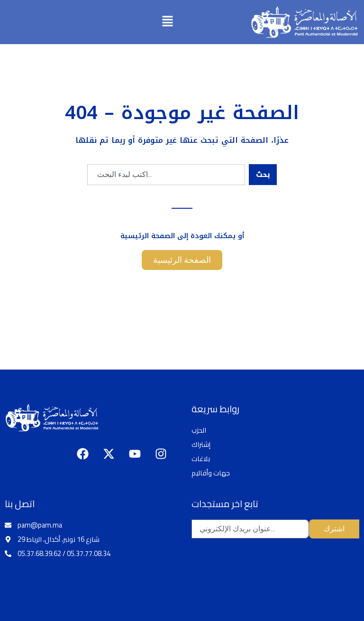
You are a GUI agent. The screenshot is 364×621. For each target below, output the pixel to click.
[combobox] (166, 175)
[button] (168, 22)
